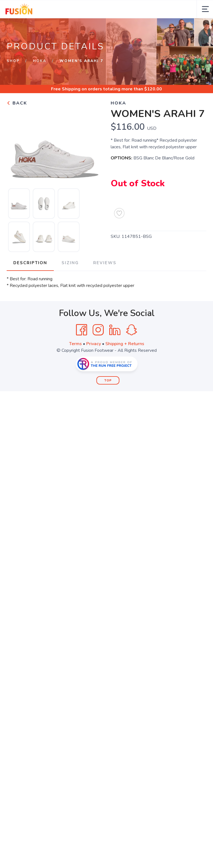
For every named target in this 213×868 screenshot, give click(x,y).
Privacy (94, 344)
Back (17, 103)
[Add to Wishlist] (119, 213)
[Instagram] (98, 330)
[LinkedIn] (115, 330)
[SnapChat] (131, 330)
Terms (75, 344)
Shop (13, 61)
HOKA (40, 61)
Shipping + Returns (125, 344)
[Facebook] (82, 330)
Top (108, 380)
